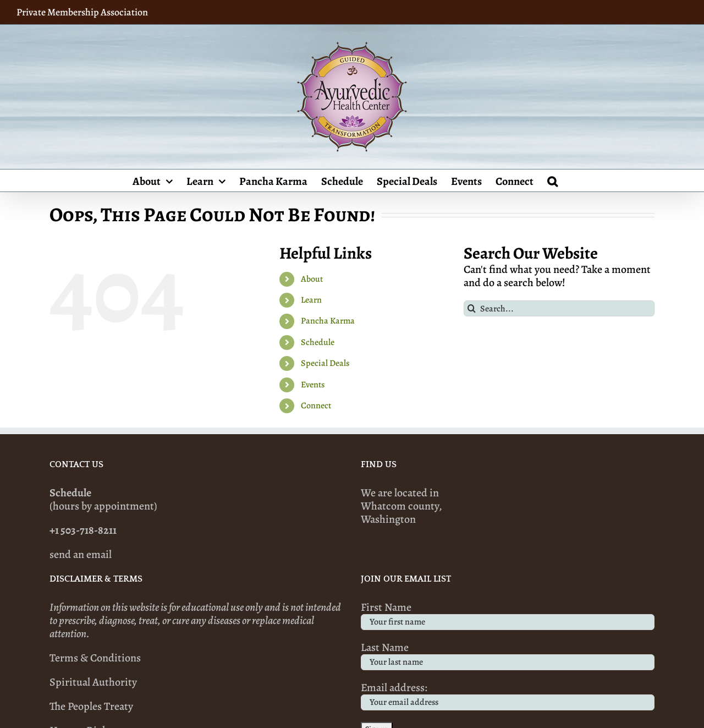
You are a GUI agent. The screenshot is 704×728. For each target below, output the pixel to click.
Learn (311, 300)
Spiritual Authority (93, 682)
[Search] (472, 308)
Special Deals (325, 363)
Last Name (385, 647)
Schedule (318, 342)
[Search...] (559, 308)
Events (313, 385)
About (312, 279)
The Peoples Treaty (91, 706)
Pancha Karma (328, 321)
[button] (552, 180)
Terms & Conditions (95, 658)
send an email (81, 554)
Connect (316, 406)
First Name (386, 607)
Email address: (394, 688)
